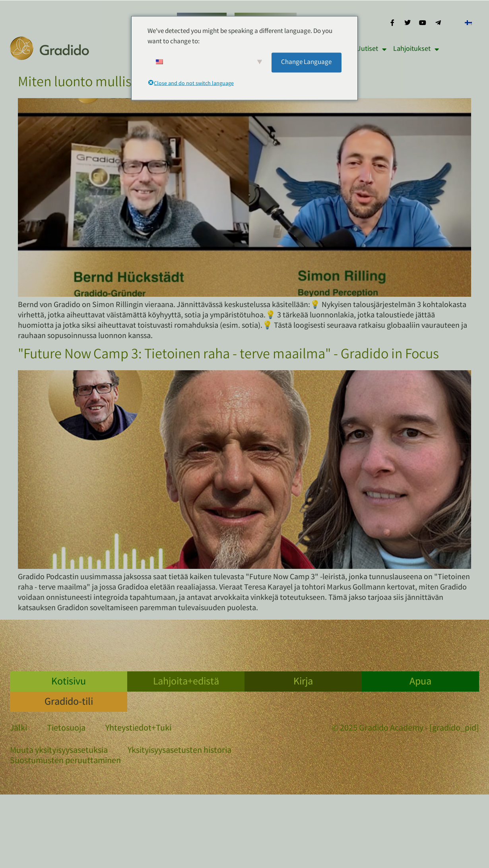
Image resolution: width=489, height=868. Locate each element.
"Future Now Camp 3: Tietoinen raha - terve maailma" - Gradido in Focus (228, 356)
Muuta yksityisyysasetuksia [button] (59, 751)
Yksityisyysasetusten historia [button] (179, 751)
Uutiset (371, 49)
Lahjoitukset (416, 49)
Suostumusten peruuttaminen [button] (65, 762)
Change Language (306, 62)
